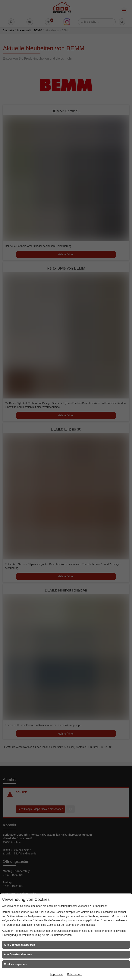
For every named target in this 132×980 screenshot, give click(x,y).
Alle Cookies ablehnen (18, 954)
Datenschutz (74, 974)
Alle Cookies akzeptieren (19, 945)
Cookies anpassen (16, 964)
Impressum (57, 974)
